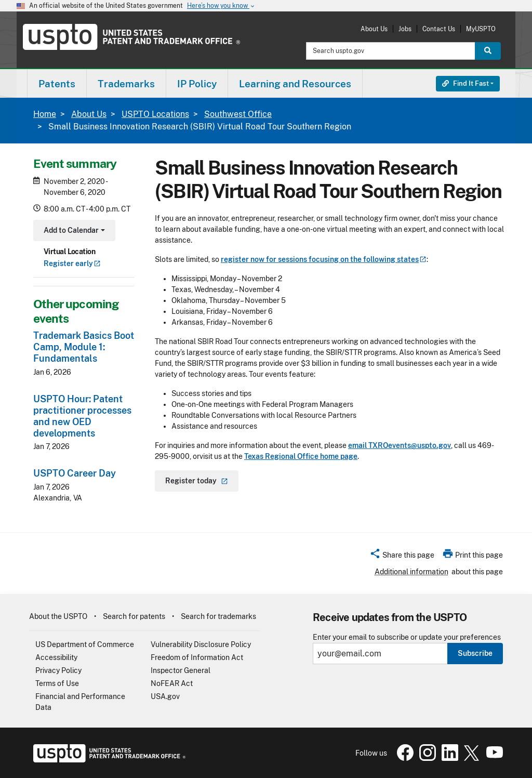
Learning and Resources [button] (295, 84)
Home (45, 114)
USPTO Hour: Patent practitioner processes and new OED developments (82, 416)
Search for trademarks (218, 616)
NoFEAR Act (172, 683)
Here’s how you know (221, 6)
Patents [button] (57, 84)
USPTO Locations (155, 114)
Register (72, 263)
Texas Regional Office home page (301, 456)
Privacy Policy (58, 670)
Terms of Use (57, 683)
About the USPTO (58, 616)
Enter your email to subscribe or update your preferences (407, 637)
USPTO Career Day (75, 473)
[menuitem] (57, 83)
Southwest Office (238, 114)
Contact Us (439, 29)
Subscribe (475, 653)
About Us (374, 29)
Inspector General (181, 670)
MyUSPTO (481, 29)
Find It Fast (465, 83)
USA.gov (165, 696)
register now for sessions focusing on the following (324, 259)
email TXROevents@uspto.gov (400, 445)
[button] (402, 557)
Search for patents (134, 616)
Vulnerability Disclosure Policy (201, 644)
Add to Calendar (73, 232)
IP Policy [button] (197, 84)
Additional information (411, 572)
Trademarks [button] (126, 84)
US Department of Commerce (85, 644)
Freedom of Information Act (197, 657)
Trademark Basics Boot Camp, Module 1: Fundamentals (84, 347)
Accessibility (56, 657)
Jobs (405, 29)
